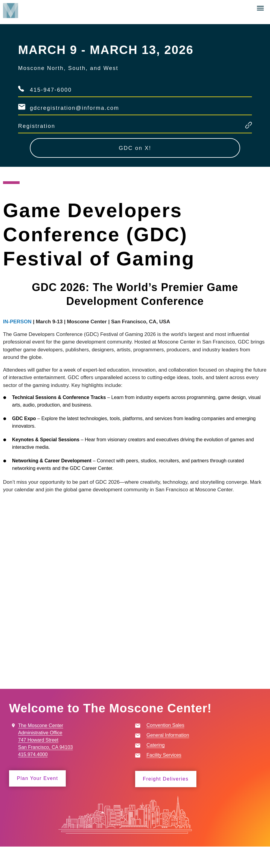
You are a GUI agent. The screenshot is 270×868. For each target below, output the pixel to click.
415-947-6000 (51, 90)
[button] (260, 8)
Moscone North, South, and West (68, 68)
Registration (37, 126)
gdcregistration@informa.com (75, 108)
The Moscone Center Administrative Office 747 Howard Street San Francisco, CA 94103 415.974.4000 (45, 740)
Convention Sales (165, 725)
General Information (168, 735)
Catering (156, 745)
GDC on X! (135, 148)
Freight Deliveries (166, 779)
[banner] (135, 14)
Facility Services (164, 755)
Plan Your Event (37, 778)
